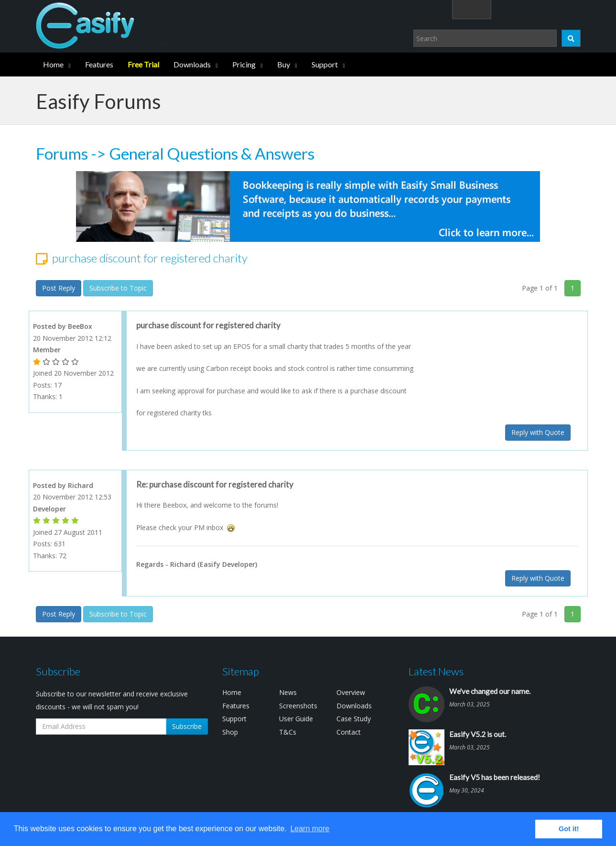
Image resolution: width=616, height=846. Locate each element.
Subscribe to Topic (118, 288)
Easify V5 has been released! (495, 777)
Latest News (436, 671)
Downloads (192, 64)
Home (53, 64)
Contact (349, 732)
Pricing (244, 64)
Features (99, 64)
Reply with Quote (538, 432)
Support (325, 64)
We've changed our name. (490, 691)
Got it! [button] (569, 829)
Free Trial (143, 64)
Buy (284, 64)
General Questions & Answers (212, 153)
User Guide (296, 719)
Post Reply (59, 288)
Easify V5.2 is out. (478, 734)
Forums (62, 153)
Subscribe (187, 726)
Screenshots (298, 706)
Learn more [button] (310, 829)
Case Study (354, 719)
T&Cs (288, 732)
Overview (351, 692)
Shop (230, 732)
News (288, 692)
